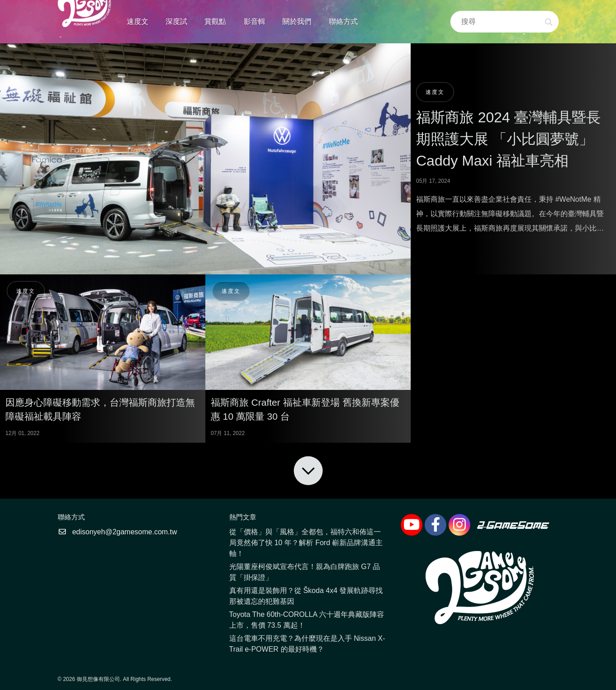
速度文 (138, 21)
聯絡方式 (343, 21)
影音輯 (255, 21)
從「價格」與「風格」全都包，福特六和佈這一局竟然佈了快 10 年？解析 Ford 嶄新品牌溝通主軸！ (306, 543)
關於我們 (297, 21)
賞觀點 (215, 21)
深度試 (176, 21)
